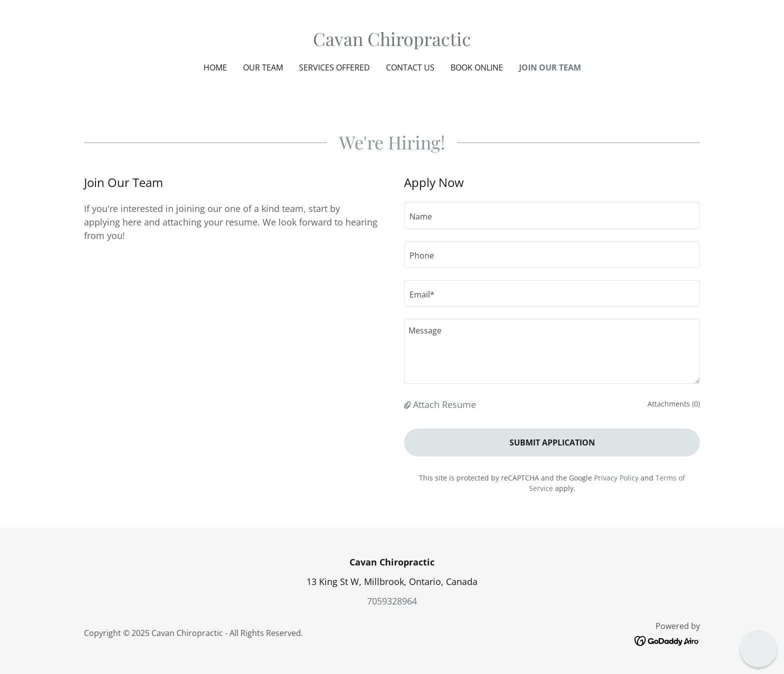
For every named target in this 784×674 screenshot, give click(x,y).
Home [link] (215, 67)
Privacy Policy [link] (616, 478)
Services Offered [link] (334, 67)
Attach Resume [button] (444, 404)
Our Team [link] (263, 67)
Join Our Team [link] (550, 67)
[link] (392, 42)
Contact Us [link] (410, 67)
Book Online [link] (477, 67)
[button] (408, 404)
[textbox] (552, 215)
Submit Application (552, 442)
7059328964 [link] (392, 601)
